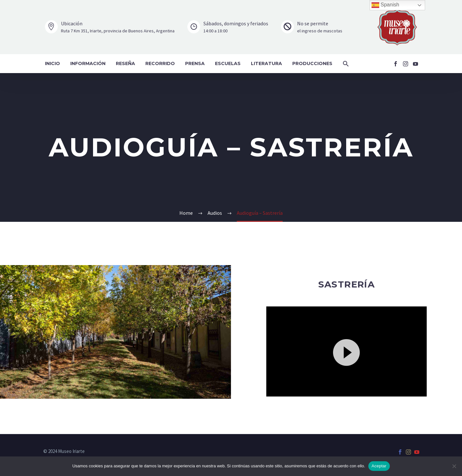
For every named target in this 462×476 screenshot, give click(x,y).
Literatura (266, 63)
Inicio (52, 63)
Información (88, 63)
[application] (346, 351)
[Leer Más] (110, 27)
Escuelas (228, 63)
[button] (346, 64)
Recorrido (160, 63)
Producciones (312, 63)
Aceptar (379, 466)
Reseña (125, 63)
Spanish (385, 5)
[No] (454, 466)
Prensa (195, 63)
